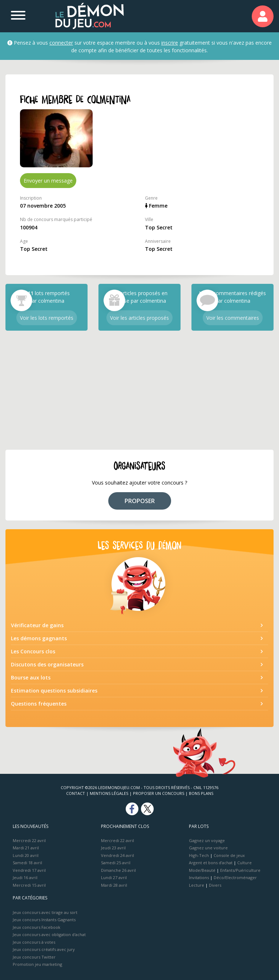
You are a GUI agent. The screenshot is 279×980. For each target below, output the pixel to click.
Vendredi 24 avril (118, 855)
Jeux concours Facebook (37, 927)
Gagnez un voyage (207, 840)
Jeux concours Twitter (34, 957)
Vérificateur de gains (37, 625)
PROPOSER (140, 501)
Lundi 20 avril (26, 855)
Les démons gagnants (39, 638)
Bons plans (201, 793)
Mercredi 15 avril (29, 885)
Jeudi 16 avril (25, 877)
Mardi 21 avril (26, 848)
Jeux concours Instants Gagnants (44, 920)
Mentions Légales (109, 793)
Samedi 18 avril (27, 863)
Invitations (199, 877)
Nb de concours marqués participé (56, 219)
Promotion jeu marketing (37, 964)
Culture (244, 863)
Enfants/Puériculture (240, 870)
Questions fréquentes (39, 704)
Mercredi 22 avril (29, 840)
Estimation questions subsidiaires (54, 691)
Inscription (31, 198)
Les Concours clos (33, 651)
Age (24, 241)
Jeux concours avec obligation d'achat (49, 934)
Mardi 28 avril (114, 885)
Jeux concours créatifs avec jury (44, 949)
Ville (149, 219)
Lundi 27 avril (114, 877)
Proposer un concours (159, 793)
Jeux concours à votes (34, 942)
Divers (215, 885)
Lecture (197, 885)
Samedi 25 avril (116, 863)
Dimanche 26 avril (118, 870)
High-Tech (199, 855)
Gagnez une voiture (208, 848)
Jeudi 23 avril (113, 848)
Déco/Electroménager (235, 877)
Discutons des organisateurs (47, 664)
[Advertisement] (139, 390)
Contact (76, 793)
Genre (151, 198)
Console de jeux (229, 855)
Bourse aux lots (31, 677)
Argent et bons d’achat (211, 863)
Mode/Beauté (202, 870)
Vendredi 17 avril (29, 870)
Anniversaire (158, 241)
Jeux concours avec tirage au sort (45, 912)
